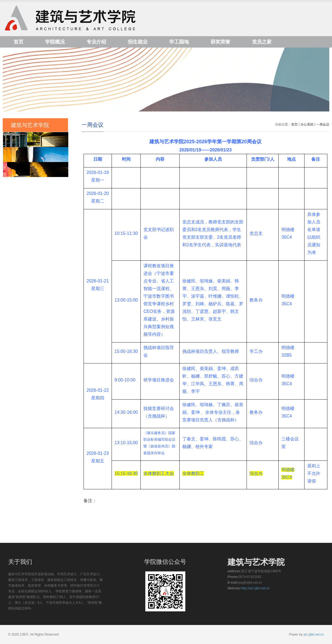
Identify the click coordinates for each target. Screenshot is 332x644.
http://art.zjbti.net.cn (255, 588)
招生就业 (138, 42)
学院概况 (55, 42)
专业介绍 (96, 42)
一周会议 (323, 125)
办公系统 (307, 125)
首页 (19, 42)
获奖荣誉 (220, 42)
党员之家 (262, 42)
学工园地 (179, 42)
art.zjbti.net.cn (314, 634)
